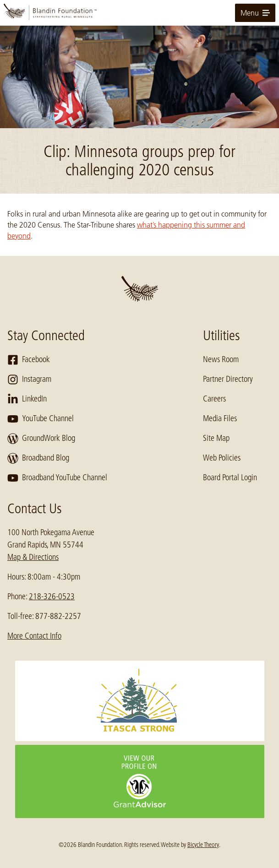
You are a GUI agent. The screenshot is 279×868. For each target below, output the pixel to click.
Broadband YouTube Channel (57, 478)
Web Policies (222, 458)
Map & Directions (33, 557)
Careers (214, 399)
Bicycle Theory (203, 845)
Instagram (29, 380)
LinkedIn (27, 399)
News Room (221, 359)
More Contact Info (34, 636)
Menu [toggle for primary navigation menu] (255, 13)
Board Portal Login (230, 477)
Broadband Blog (38, 458)
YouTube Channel (41, 419)
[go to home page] (139, 13)
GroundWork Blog (41, 439)
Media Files (220, 418)
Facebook (29, 360)
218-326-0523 (52, 597)
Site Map (216, 438)
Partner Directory (228, 379)
